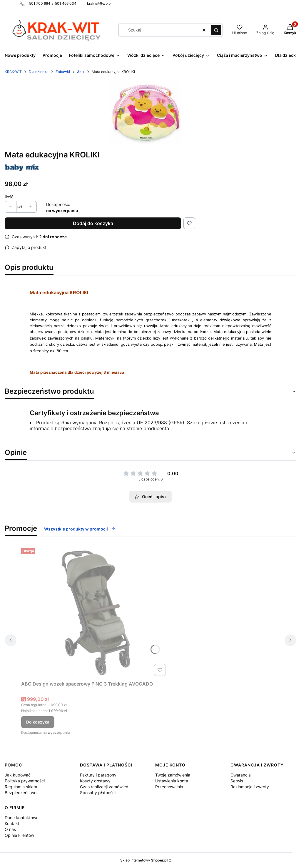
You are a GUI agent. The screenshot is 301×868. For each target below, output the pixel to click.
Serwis (237, 781)
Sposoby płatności (98, 793)
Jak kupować (18, 775)
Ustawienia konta (172, 781)
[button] (216, 30)
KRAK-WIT (13, 72)
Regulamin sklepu (22, 787)
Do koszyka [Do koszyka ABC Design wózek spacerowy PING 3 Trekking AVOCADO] (38, 722)
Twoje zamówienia (173, 775)
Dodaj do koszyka (93, 223)
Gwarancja (241, 775)
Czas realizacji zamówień (104, 787)
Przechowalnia (169, 787)
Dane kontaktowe (22, 818)
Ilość (9, 197)
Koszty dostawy (95, 781)
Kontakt (12, 823)
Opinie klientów (19, 835)
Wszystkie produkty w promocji (80, 529)
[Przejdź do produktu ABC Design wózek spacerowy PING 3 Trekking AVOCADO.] (95, 612)
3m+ (81, 72)
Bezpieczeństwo (21, 793)
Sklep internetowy (144, 860)
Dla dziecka (39, 72)
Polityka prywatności (25, 781)
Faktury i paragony (98, 775)
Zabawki (63, 72)
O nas (10, 829)
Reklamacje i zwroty (250, 787)
